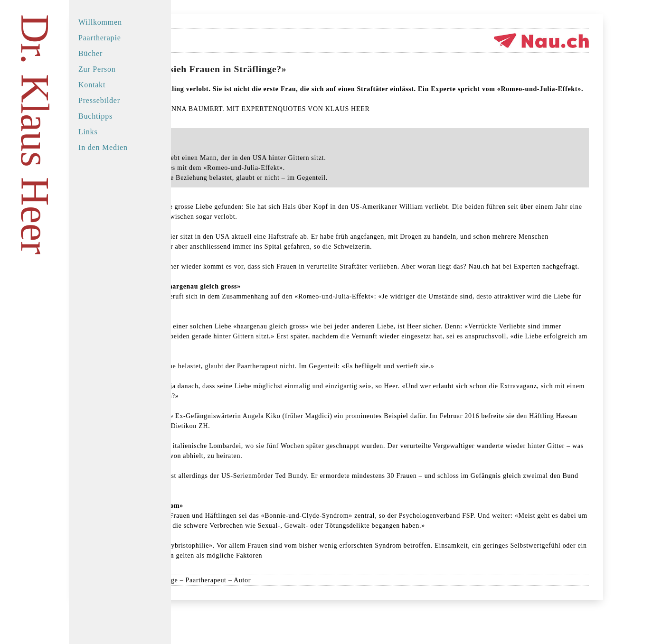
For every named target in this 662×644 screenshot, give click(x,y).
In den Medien (103, 147)
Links (88, 132)
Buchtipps (95, 116)
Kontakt (92, 85)
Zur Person (97, 69)
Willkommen (100, 22)
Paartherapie (100, 38)
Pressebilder (99, 100)
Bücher (90, 53)
